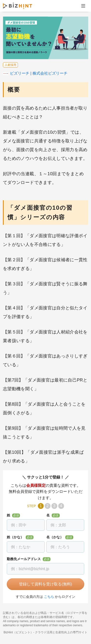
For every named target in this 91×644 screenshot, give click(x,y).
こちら (49, 597)
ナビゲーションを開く (83, 6)
